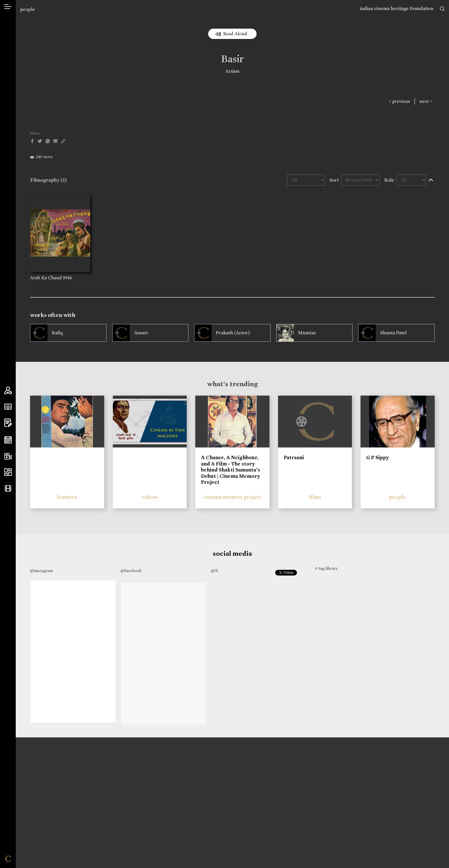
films (315, 497)
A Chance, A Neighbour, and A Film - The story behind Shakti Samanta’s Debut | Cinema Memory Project (231, 470)
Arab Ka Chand (46, 278)
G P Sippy (378, 457)
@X (215, 571)
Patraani (294, 457)
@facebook (131, 571)
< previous (399, 101)
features (67, 497)
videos (150, 497)
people (27, 9)
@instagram (41, 571)
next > (426, 101)
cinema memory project (233, 497)
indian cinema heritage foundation (397, 8)
